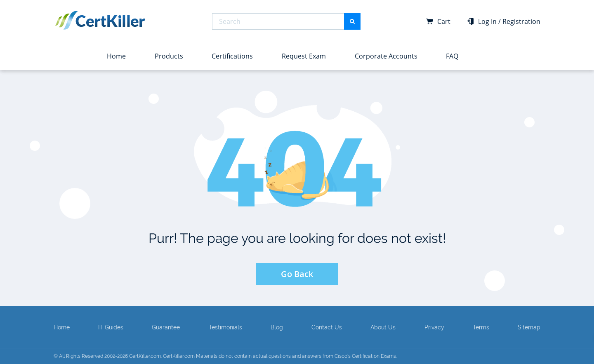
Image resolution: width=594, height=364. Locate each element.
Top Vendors (77, 37)
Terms (481, 327)
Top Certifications (293, 37)
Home (116, 56)
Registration (521, 21)
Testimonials (225, 327)
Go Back (297, 274)
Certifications (232, 56)
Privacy (434, 327)
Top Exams (505, 37)
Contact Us (327, 327)
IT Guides (111, 327)
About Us (383, 327)
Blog (277, 327)
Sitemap (529, 327)
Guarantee (166, 327)
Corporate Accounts (386, 56)
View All (64, 53)
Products (169, 56)
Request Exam (304, 56)
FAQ (452, 56)
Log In (487, 21)
